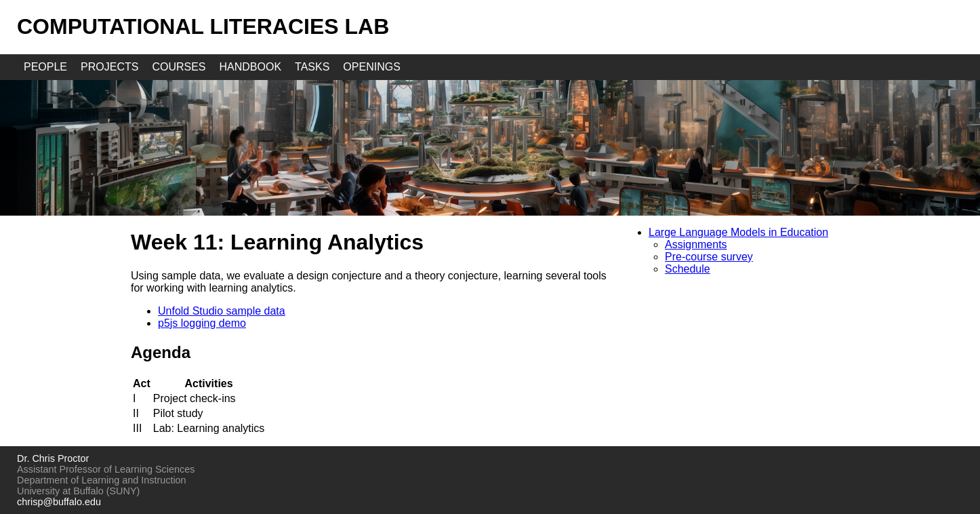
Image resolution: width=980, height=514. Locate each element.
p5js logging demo (202, 323)
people (45, 67)
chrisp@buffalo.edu (59, 502)
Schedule (688, 269)
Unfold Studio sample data (222, 311)
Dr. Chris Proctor (53, 458)
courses (179, 67)
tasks (312, 67)
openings (371, 67)
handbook (251, 67)
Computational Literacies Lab (203, 26)
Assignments (696, 244)
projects (109, 67)
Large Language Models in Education (738, 232)
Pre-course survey (709, 257)
